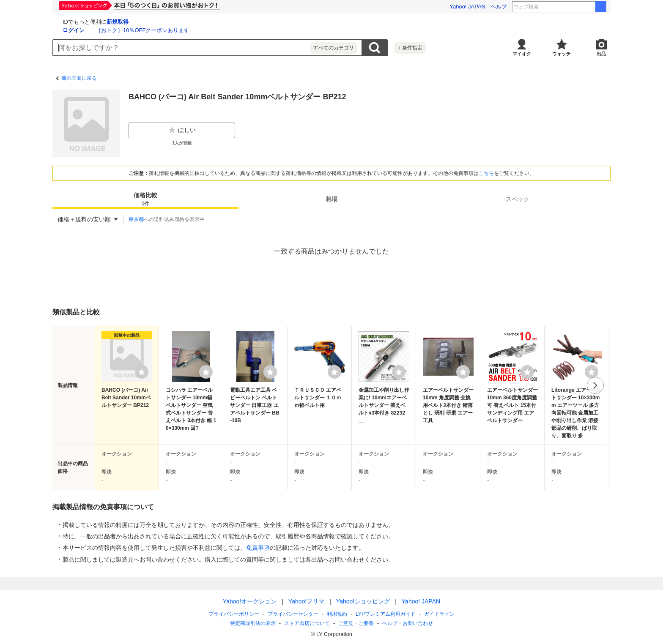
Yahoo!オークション (250, 601)
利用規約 (337, 614)
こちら (486, 173)
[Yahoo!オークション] (106, 21)
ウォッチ (562, 54)
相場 (331, 199)
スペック (518, 199)
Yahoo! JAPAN (467, 7)
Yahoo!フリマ (306, 601)
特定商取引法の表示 (253, 623)
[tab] (145, 199)
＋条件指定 (410, 48)
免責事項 (258, 548)
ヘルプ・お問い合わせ (408, 623)
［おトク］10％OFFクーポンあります (243, 30)
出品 (601, 54)
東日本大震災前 (572, 7)
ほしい (182, 130)
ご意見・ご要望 (356, 623)
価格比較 (145, 200)
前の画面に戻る (79, 78)
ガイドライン (439, 614)
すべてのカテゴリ (334, 48)
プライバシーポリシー (234, 614)
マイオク (522, 54)
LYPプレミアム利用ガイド (386, 614)
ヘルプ (499, 7)
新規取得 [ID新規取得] (218, 22)
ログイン (174, 30)
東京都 (136, 219)
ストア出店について (307, 623)
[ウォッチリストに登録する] (142, 372)
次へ (595, 385)
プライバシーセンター (293, 614)
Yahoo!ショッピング (363, 601)
